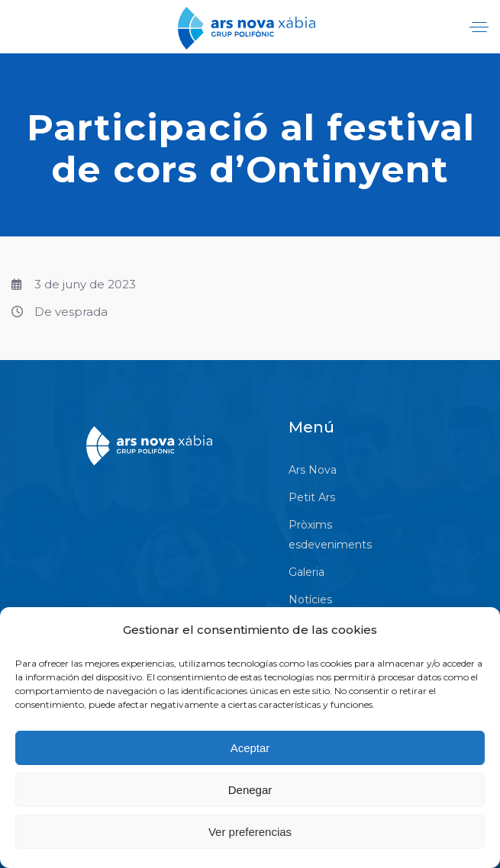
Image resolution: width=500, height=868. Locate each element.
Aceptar (250, 748)
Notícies (310, 600)
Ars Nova (313, 470)
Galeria (306, 572)
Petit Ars (312, 497)
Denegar (250, 790)
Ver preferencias (250, 832)
